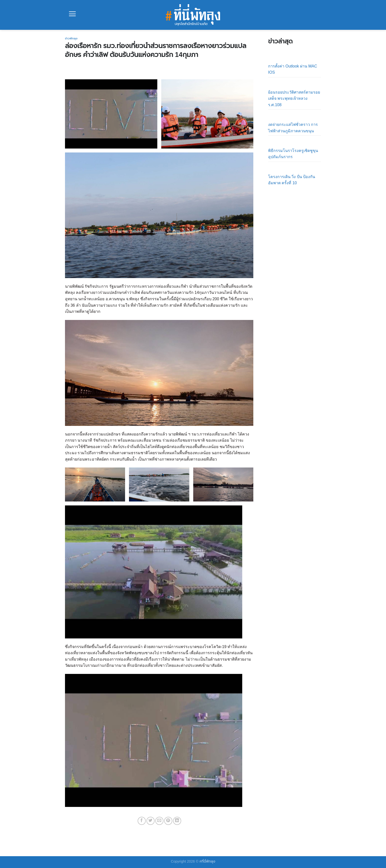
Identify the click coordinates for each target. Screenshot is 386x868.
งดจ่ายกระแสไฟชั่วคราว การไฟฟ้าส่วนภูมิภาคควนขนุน (293, 128)
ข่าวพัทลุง (71, 38)
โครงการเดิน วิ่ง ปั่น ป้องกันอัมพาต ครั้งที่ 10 (292, 180)
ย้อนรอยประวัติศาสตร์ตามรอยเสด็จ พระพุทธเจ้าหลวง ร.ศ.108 (294, 99)
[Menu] (72, 14)
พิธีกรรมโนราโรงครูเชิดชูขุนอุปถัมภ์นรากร (293, 154)
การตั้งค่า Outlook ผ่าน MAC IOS (293, 69)
